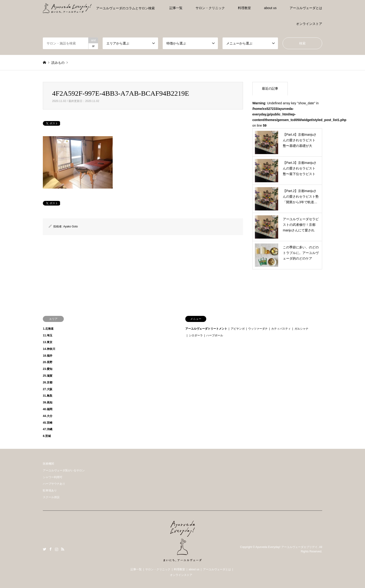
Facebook (51, 549)
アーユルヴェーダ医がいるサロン (64, 470)
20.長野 (48, 362)
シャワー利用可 (53, 477)
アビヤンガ (238, 329)
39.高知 (48, 402)
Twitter (44, 549)
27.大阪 (48, 389)
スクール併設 (51, 497)
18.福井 (48, 356)
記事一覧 (176, 8)
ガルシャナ (301, 329)
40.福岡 (48, 409)
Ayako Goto (71, 226)
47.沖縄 (48, 429)
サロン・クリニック (210, 8)
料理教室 (244, 8)
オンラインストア (309, 24)
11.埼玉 (48, 335)
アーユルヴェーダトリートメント (206, 329)
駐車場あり (50, 490)
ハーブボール (215, 335)
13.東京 (48, 342)
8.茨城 (47, 436)
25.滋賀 (48, 376)
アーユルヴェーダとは (306, 8)
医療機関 (48, 464)
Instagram (57, 549)
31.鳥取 (48, 396)
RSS (63, 549)
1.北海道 (48, 329)
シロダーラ (196, 335)
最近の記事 (270, 88)
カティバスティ (281, 329)
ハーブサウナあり (54, 484)
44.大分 (48, 416)
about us (270, 8)
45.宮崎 (48, 423)
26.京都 (48, 382)
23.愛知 (48, 369)
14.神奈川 (49, 349)
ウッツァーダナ (258, 329)
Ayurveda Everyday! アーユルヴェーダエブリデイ (286, 547)
